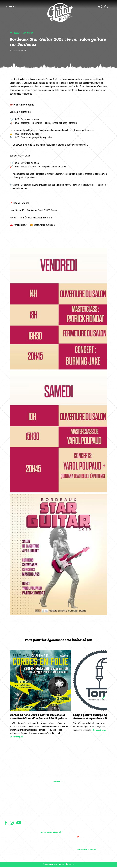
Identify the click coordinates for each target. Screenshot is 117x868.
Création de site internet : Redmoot (59, 865)
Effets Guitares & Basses (51, 819)
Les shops (9, 807)
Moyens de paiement (12, 843)
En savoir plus (59, 781)
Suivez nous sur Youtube (19, 823)
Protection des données (14, 840)
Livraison (8, 847)
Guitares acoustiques (49, 807)
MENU (13, 7)
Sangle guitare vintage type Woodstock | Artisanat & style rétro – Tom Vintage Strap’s (94, 814)
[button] (104, 696)
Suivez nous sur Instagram (12, 823)
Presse (8, 815)
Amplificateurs (46, 815)
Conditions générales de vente (16, 833)
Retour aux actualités (23, 33)
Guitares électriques (49, 802)
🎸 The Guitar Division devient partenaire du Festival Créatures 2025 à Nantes (95, 838)
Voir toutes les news (86, 850)
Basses (43, 811)
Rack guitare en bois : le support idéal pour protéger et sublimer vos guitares (93, 822)
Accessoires (45, 824)
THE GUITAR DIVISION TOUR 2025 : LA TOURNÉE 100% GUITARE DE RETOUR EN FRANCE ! (94, 830)
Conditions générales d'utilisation (18, 830)
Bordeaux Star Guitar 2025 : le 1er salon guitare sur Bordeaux (94, 844)
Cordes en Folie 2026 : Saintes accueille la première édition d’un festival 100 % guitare (94, 805)
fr (112, 7)
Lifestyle (44, 828)
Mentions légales (11, 837)
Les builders (10, 802)
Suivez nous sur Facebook (6, 823)
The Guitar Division (58, 12)
